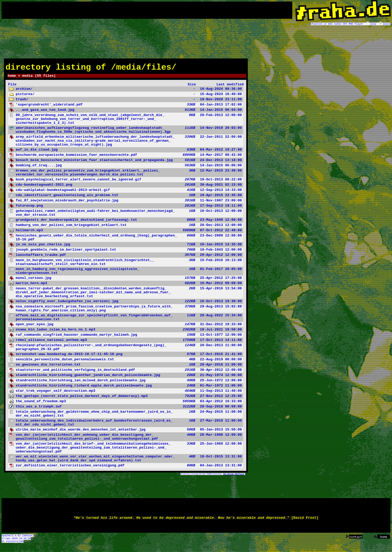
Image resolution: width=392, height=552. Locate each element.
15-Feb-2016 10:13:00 (126, 264)
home (12, 78)
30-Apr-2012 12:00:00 (126, 372)
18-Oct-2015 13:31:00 (126, 461)
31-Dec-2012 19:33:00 (126, 327)
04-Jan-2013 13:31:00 (126, 468)
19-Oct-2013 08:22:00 (126, 182)
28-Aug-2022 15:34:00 (126, 320)
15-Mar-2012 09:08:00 (126, 286)
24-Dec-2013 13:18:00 (126, 163)
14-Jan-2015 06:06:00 (126, 168)
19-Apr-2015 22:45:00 (126, 198)
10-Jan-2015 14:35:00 (126, 247)
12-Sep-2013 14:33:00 (126, 192)
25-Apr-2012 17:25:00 (126, 280)
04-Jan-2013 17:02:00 (126, 107)
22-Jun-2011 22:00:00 (126, 143)
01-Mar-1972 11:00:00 (126, 388)
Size (192, 87)
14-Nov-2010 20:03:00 (126, 132)
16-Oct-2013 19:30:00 (126, 304)
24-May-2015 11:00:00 (126, 416)
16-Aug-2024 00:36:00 (126, 91)
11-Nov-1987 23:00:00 (126, 203)
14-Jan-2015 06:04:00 (126, 112)
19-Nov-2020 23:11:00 (126, 102)
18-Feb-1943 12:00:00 (126, 252)
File (12, 87)
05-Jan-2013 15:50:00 (126, 432)
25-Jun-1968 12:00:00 (126, 450)
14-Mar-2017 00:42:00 (126, 157)
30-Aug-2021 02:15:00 (126, 187)
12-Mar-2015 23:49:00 (126, 175)
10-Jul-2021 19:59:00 (126, 332)
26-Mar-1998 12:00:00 (126, 439)
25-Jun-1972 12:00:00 (126, 383)
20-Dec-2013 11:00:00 (126, 350)
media (27, 78)
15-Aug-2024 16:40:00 (126, 97)
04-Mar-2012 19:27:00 (126, 152)
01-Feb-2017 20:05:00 (126, 273)
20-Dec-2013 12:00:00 (126, 228)
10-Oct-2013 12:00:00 (126, 215)
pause (387, 24)
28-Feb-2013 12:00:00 (126, 121)
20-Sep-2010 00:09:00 (126, 409)
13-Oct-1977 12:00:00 (126, 337)
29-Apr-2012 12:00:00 (126, 257)
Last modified (230, 87)
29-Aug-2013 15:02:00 (126, 311)
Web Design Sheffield (234, 476)
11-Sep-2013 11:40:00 (126, 393)
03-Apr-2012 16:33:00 (126, 404)
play (373, 24)
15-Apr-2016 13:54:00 (126, 295)
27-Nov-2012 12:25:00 (126, 399)
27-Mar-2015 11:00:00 (126, 425)
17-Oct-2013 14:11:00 (126, 343)
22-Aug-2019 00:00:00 (126, 362)
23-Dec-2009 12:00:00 (126, 240)
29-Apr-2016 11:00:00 (126, 367)
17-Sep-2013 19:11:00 (126, 208)
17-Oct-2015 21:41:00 (126, 357)
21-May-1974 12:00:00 (126, 378)
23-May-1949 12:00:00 (126, 222)
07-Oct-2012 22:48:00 (126, 233)
